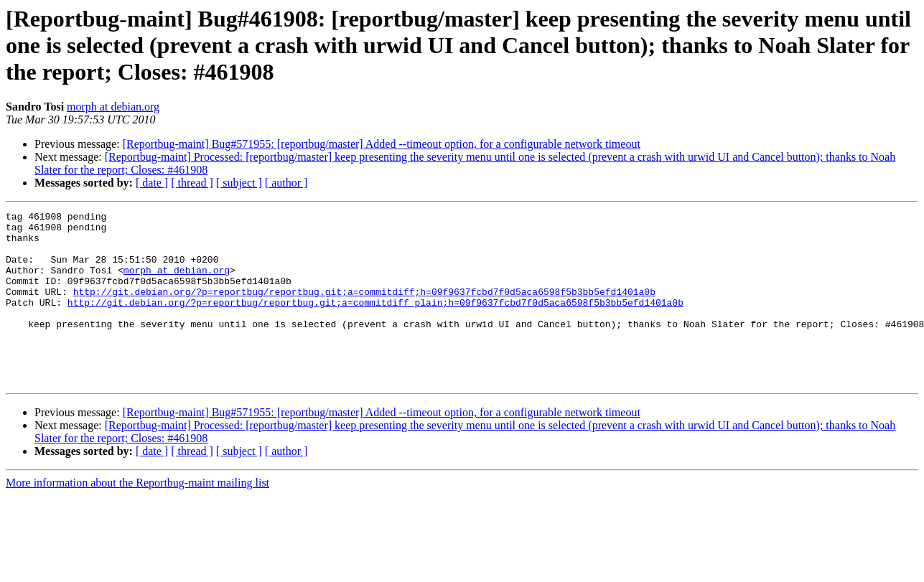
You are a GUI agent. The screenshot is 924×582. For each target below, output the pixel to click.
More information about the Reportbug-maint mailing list (137, 517)
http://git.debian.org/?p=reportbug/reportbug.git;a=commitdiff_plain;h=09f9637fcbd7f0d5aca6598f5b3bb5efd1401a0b (375, 321)
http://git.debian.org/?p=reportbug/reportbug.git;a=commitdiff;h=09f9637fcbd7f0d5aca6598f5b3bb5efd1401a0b (364, 309)
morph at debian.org (113, 107)
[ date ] (152, 183)
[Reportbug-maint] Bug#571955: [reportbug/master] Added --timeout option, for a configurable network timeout (382, 144)
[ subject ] (239, 183)
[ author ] (286, 183)
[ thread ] (192, 183)
